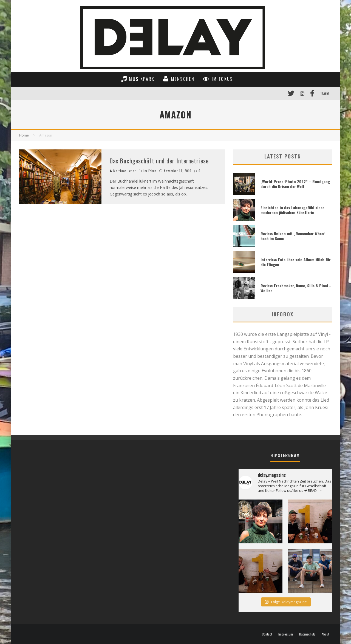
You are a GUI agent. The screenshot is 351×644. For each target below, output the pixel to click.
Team (325, 93)
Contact (267, 634)
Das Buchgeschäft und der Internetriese (159, 161)
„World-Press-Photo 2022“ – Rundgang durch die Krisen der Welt (295, 184)
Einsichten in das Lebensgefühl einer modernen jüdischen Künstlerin (292, 210)
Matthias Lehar (123, 171)
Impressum (286, 634)
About (325, 634)
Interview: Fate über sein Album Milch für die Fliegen (296, 262)
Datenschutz (307, 634)
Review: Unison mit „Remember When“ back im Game (293, 236)
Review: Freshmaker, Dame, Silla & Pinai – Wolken (296, 288)
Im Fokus (150, 171)
